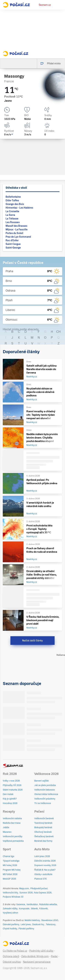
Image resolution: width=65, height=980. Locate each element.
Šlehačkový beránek (44, 836)
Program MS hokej (12, 870)
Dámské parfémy (11, 924)
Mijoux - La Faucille (17, 229)
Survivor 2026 (26, 893)
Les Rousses (13, 222)
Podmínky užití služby (41, 951)
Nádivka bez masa (12, 823)
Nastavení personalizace (37, 962)
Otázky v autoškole (43, 874)
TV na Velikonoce (43, 803)
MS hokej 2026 (10, 865)
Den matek (8, 794)
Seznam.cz (45, 5)
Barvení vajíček (42, 781)
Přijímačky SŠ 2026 (12, 785)
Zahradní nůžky (10, 909)
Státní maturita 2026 (13, 790)
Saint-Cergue (13, 244)
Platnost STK (41, 879)
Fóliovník (43, 909)
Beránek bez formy (43, 841)
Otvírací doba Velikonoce (46, 794)
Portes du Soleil (14, 233)
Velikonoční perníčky (13, 836)
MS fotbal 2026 (10, 874)
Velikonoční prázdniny (45, 799)
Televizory (51, 924)
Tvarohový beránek (43, 823)
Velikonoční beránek (44, 818)
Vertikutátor (32, 904)
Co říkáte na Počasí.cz (15, 951)
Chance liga (8, 856)
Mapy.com (24, 889)
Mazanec (7, 832)
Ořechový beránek (43, 832)
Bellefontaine (13, 197)
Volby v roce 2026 (11, 781)
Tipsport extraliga (11, 861)
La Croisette (12, 211)
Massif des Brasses (16, 226)
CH (58, 332)
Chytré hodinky (10, 929)
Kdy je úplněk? (10, 799)
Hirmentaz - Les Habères (19, 208)
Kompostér (24, 909)
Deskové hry (38, 924)
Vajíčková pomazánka (13, 841)
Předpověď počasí (39, 889)
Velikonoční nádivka (12, 818)
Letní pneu (26, 924)
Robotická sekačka (48, 904)
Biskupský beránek (43, 827)
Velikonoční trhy (10, 893)
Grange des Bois (15, 204)
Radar (54, 956)
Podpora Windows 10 (13, 897)
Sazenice (21, 904)
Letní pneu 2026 (42, 856)
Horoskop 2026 (10, 803)
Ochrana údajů (11, 956)
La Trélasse (12, 219)
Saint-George (13, 248)
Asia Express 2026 (43, 893)
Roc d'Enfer (12, 240)
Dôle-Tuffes (12, 200)
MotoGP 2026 (9, 879)
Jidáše (6, 827)
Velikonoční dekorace (45, 790)
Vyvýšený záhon (10, 913)
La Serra (10, 215)
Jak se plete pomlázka (45, 785)
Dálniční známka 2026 (45, 861)
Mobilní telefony (32, 920)
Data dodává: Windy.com (35, 956)
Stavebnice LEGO (50, 920)
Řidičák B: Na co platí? (45, 870)
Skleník (34, 909)
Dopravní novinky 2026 (45, 865)
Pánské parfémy (26, 929)
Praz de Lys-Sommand (18, 237)
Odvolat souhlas (12, 962)
